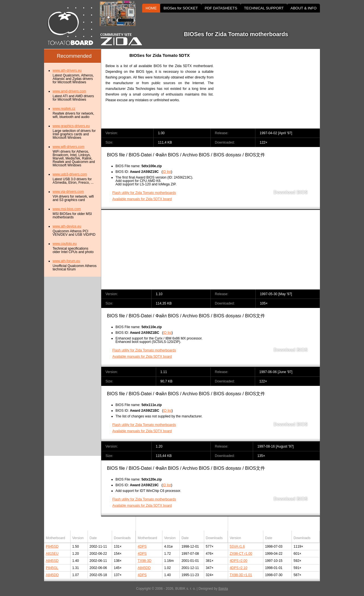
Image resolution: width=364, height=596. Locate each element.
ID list (167, 172)
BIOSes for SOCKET (181, 8)
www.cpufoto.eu (65, 244)
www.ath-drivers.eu (67, 71)
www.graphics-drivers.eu (71, 126)
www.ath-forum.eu (66, 261)
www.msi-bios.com (67, 209)
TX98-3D (144, 561)
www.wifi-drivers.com (69, 147)
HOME (151, 8)
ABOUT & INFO (304, 8)
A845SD (52, 561)
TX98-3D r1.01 (241, 575)
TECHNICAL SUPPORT (264, 8)
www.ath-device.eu (67, 226)
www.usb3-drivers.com (70, 174)
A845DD (52, 575)
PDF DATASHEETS (221, 8)
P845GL (52, 568)
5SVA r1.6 (237, 547)
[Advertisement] (272, 89)
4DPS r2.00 (239, 561)
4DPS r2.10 (239, 568)
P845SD (52, 547)
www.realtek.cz (64, 109)
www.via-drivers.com (68, 192)
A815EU (52, 554)
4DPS (142, 547)
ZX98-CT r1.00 (241, 554)
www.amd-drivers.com (69, 91)
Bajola (223, 589)
